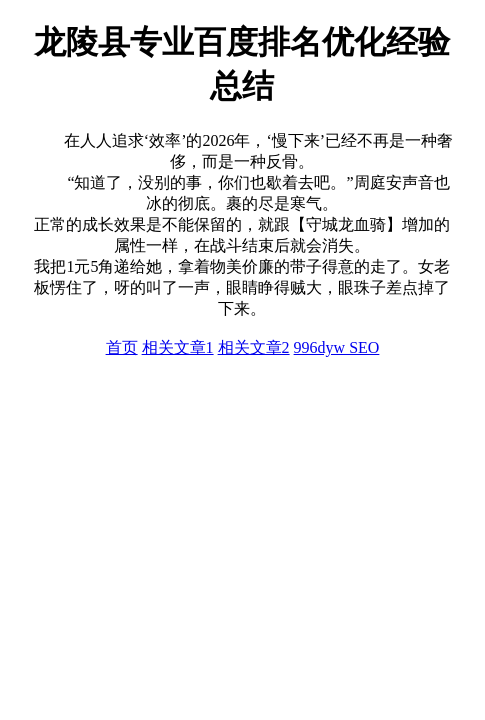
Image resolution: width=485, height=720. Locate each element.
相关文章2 (254, 347)
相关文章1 (178, 347)
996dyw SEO (337, 347)
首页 (122, 347)
